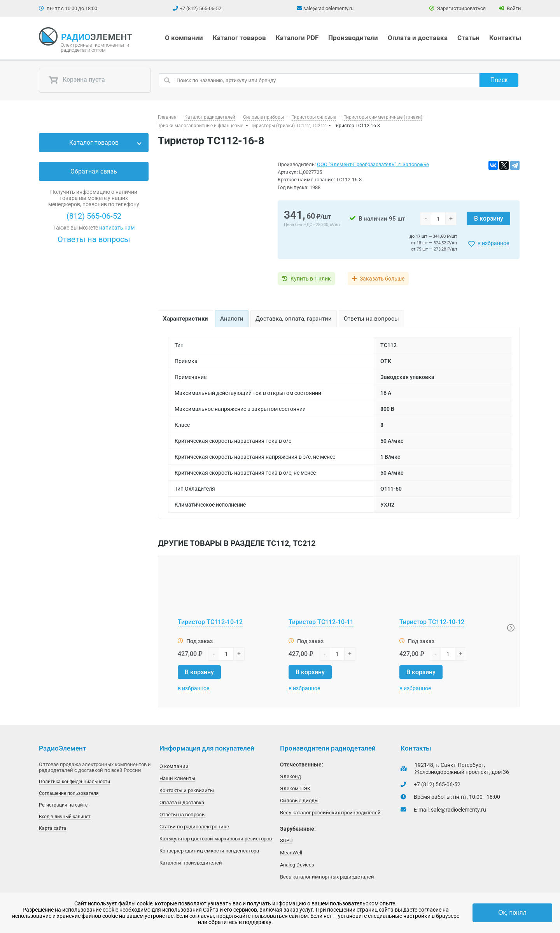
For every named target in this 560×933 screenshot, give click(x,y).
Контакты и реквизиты (187, 790)
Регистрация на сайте (63, 805)
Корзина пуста (77, 80)
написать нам (117, 228)
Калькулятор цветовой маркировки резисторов (216, 839)
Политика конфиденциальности (74, 782)
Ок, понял (512, 913)
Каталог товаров (239, 38)
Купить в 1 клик (311, 279)
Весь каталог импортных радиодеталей (327, 877)
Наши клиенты (177, 778)
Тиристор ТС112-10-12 (210, 622)
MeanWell (291, 853)
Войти (510, 8)
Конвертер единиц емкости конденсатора (209, 851)
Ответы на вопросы (94, 239)
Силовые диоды (299, 801)
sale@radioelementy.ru (328, 8)
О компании (184, 38)
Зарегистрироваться (458, 8)
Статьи (468, 38)
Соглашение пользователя (69, 793)
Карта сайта (53, 828)
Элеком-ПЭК (295, 788)
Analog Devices (297, 865)
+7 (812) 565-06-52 (200, 8)
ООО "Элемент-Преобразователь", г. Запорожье (373, 164)
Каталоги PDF (297, 38)
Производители (353, 38)
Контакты (505, 38)
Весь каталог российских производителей (330, 813)
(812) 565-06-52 (94, 216)
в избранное (493, 243)
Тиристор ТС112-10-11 (321, 622)
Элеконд (290, 776)
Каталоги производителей (191, 863)
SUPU (286, 841)
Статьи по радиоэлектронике (194, 827)
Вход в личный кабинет (65, 817)
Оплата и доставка (418, 38)
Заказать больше (382, 279)
